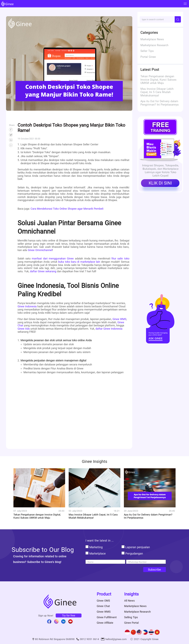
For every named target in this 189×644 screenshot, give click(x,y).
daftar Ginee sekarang (43, 271)
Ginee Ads (24, 329)
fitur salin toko (120, 258)
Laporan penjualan (138, 547)
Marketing (96, 547)
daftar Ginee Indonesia (109, 329)
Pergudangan (134, 553)
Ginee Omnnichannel (40, 250)
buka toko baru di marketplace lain (79, 262)
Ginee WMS (119, 319)
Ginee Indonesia (27, 306)
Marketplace (98, 553)
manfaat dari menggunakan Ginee (53, 258)
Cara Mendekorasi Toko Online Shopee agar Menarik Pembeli (67, 209)
